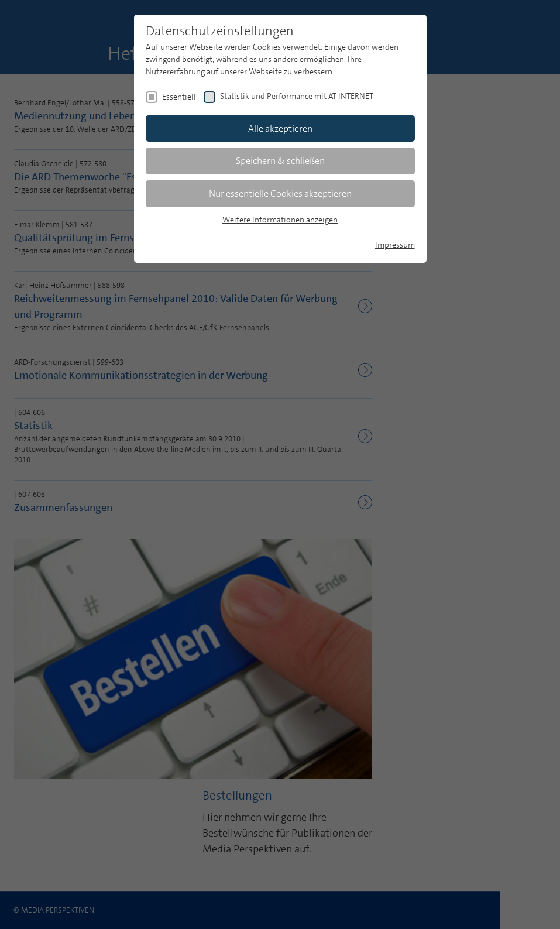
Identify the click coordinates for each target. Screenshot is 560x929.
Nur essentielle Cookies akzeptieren (280, 193)
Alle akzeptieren (280, 128)
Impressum (395, 245)
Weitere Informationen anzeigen (280, 220)
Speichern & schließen (280, 161)
